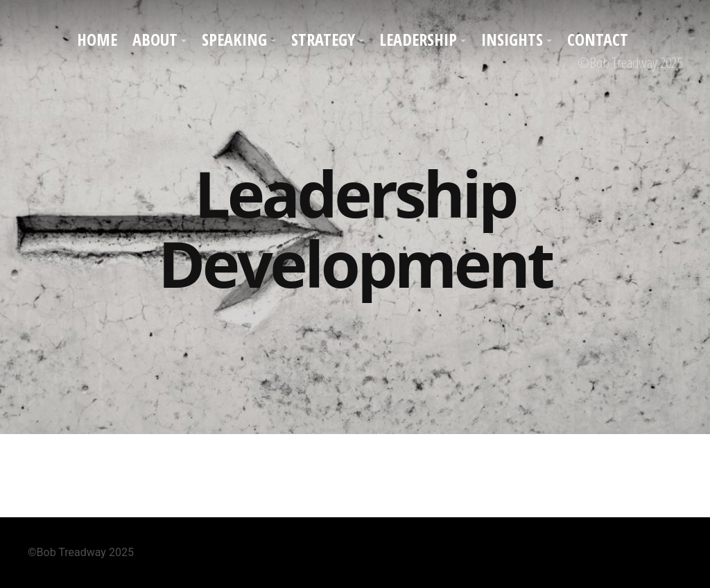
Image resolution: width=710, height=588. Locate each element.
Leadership (418, 39)
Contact (598, 39)
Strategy (323, 39)
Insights (512, 39)
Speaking (234, 39)
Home (97, 39)
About (155, 39)
